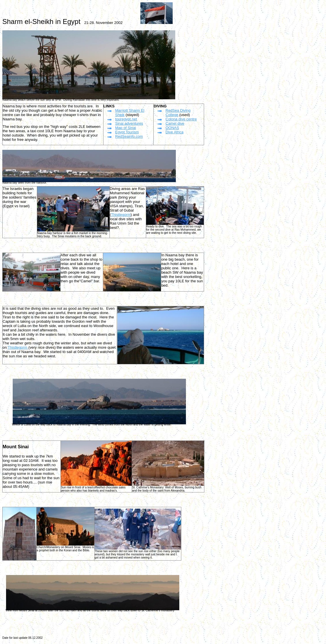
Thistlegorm (121, 215)
